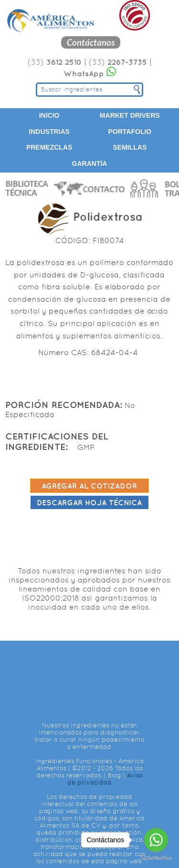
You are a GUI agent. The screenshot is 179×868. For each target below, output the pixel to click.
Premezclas (49, 147)
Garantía (90, 163)
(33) (55, 62)
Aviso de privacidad (105, 779)
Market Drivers (130, 115)
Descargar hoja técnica (89, 502)
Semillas (130, 147)
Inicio (49, 115)
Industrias (49, 132)
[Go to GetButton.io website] (156, 858)
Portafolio (130, 132)
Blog (115, 775)
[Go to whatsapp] (156, 840)
